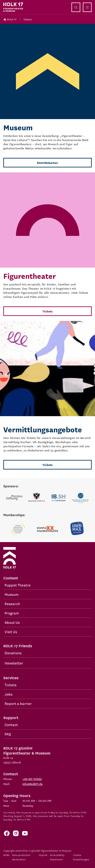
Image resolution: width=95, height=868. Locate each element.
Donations (13, 653)
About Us (12, 622)
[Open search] (76, 7)
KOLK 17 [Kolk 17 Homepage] (10, 19)
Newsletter (14, 663)
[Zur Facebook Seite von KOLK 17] (7, 834)
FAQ (8, 734)
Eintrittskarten (47, 163)
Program (12, 613)
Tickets (28, 19)
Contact (11, 725)
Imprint (43, 855)
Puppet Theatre (18, 585)
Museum (11, 594)
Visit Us (11, 632)
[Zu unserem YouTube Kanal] (25, 834)
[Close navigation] (87, 7)
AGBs (6, 855)
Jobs (8, 694)
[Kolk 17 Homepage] (13, 7)
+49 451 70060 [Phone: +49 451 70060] (32, 779)
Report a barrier (18, 703)
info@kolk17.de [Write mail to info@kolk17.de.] (32, 784)
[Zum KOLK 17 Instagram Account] (16, 834)
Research (12, 604)
